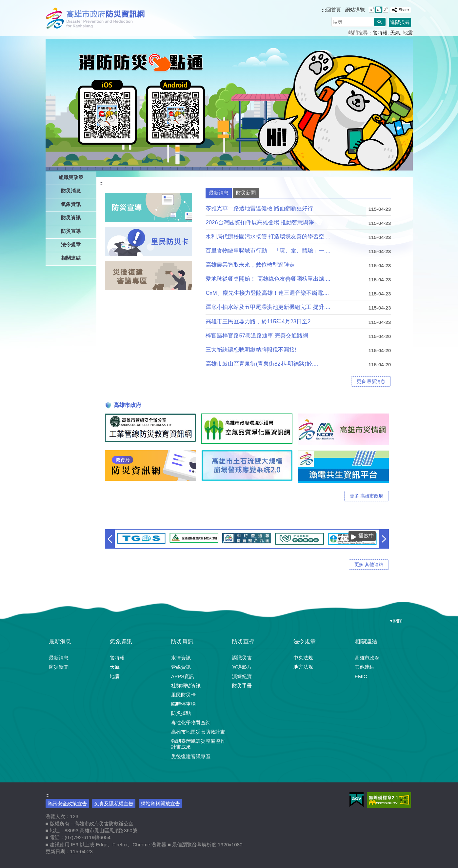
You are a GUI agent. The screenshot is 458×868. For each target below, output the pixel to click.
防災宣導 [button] (71, 231)
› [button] (384, 539)
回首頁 (334, 10)
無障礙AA (389, 800)
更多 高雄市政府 (367, 496)
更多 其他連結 (369, 565)
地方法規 (303, 667)
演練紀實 (242, 676)
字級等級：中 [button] (378, 10)
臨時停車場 (183, 704)
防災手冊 (242, 686)
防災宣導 (243, 642)
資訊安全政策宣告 (67, 804)
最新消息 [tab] (219, 193)
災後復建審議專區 (191, 756)
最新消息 (60, 642)
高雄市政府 (367, 658)
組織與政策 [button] (71, 177)
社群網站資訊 (186, 686)
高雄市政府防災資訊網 (97, 18)
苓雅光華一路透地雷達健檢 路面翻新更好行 (259, 208)
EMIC (361, 676)
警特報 (380, 33)
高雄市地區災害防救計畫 (198, 732)
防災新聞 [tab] (246, 193)
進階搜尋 (400, 22)
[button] (380, 22)
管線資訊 (181, 667)
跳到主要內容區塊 (3, 3)
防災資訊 (182, 642)
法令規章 (305, 642)
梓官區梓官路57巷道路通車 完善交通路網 (257, 336)
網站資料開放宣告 (160, 804)
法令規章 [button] (71, 244)
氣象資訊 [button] (71, 204)
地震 (408, 33)
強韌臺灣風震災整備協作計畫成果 (198, 744)
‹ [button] (110, 539)
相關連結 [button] (71, 258)
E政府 (357, 800)
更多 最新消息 (371, 382)
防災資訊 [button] (71, 218)
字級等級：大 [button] (385, 10)
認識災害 (242, 658)
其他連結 (365, 667)
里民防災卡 (183, 695)
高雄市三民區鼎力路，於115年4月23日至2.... (261, 322)
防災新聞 (59, 667)
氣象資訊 (121, 642)
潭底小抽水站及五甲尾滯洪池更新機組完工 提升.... (268, 307)
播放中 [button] (366, 536)
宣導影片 (242, 667)
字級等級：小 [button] (372, 10)
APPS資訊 (183, 676)
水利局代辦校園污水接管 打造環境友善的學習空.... (268, 237)
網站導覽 (355, 10)
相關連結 (366, 642)
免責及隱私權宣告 (114, 804)
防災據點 (181, 713)
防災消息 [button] (71, 191)
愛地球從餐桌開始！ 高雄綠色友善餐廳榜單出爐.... (268, 279)
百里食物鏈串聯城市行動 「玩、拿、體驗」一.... (268, 251)
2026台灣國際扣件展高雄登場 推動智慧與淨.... (263, 222)
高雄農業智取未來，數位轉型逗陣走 (250, 265)
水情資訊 (181, 658)
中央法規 (303, 658)
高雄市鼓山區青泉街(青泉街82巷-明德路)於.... (262, 364)
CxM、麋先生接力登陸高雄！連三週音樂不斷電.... (267, 293)
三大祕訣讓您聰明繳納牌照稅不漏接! (251, 350)
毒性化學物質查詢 (191, 723)
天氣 (395, 33)
